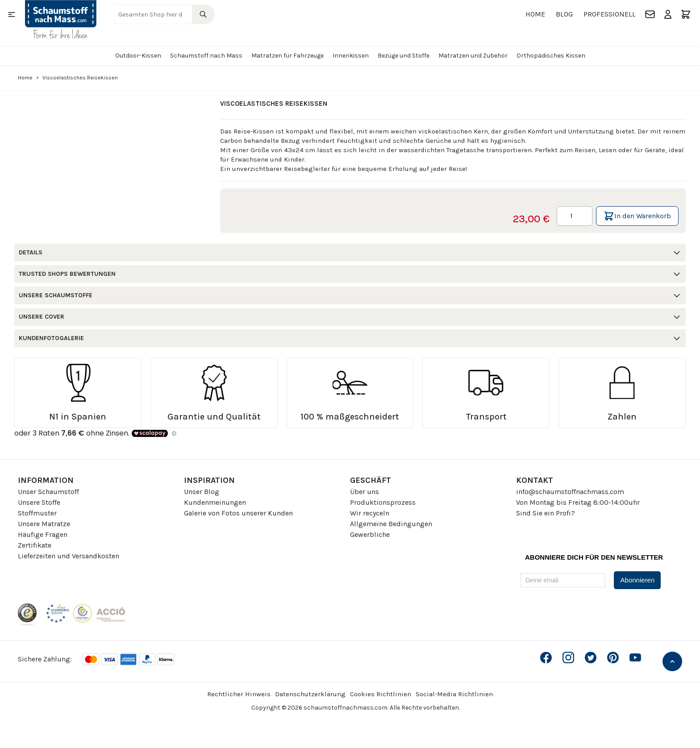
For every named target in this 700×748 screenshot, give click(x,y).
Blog (564, 14)
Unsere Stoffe (39, 502)
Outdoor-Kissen (138, 56)
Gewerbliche (370, 534)
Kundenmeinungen (215, 502)
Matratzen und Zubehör (473, 56)
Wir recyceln (370, 513)
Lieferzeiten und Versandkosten (69, 556)
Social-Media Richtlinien (454, 694)
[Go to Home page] (61, 20)
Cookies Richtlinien (381, 694)
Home (535, 14)
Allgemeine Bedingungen (391, 524)
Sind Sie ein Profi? (546, 513)
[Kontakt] (650, 14)
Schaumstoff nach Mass (206, 56)
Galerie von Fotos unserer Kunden (238, 513)
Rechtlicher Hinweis (239, 694)
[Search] (203, 14)
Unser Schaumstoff (48, 492)
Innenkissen (351, 56)
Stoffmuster (37, 513)
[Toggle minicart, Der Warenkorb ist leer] (686, 14)
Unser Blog (202, 492)
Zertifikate (35, 545)
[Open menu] (12, 14)
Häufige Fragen (43, 534)
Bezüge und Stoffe (404, 56)
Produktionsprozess (383, 502)
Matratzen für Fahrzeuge (287, 56)
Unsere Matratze (44, 524)
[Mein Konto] (668, 14)
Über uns (365, 492)
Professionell (610, 14)
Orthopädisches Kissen (551, 56)
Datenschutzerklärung (310, 694)
